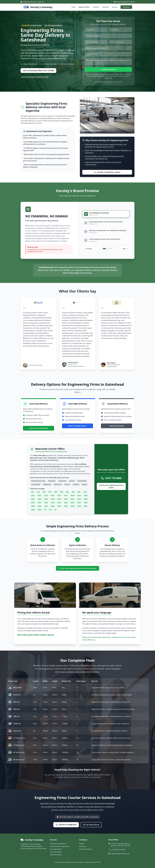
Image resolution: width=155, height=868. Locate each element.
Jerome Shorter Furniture (76, 366)
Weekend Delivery (56, 855)
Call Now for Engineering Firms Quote (111, 486)
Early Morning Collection (58, 844)
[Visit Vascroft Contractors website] (38, 303)
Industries (105, 7)
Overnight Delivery (56, 849)
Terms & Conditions (85, 849)
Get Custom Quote (116, 426)
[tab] (106, 214)
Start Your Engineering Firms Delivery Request (77, 568)
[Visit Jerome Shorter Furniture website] (77, 303)
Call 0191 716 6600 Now (66, 825)
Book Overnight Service (78, 426)
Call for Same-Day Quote (38, 428)
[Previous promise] (88, 249)
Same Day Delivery (56, 852)
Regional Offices (84, 7)
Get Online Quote (91, 825)
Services (115, 7)
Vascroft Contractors (36, 365)
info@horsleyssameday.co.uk (119, 854)
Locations (96, 7)
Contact (82, 844)
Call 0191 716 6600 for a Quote (107, 172)
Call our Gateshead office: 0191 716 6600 (38, 71)
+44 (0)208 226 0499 (117, 850)
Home (74, 7)
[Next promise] (125, 249)
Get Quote (126, 7)
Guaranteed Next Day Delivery (60, 846)
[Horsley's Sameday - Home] (38, 7)
